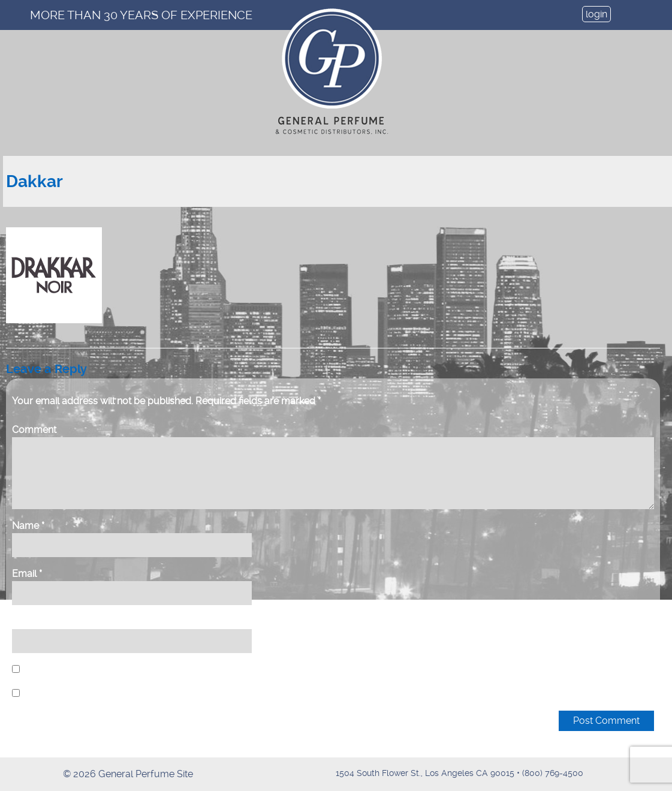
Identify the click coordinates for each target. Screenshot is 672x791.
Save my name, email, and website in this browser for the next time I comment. (192, 670)
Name (28, 526)
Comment (34, 430)
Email (27, 574)
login (596, 14)
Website (30, 622)
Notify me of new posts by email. (95, 694)
